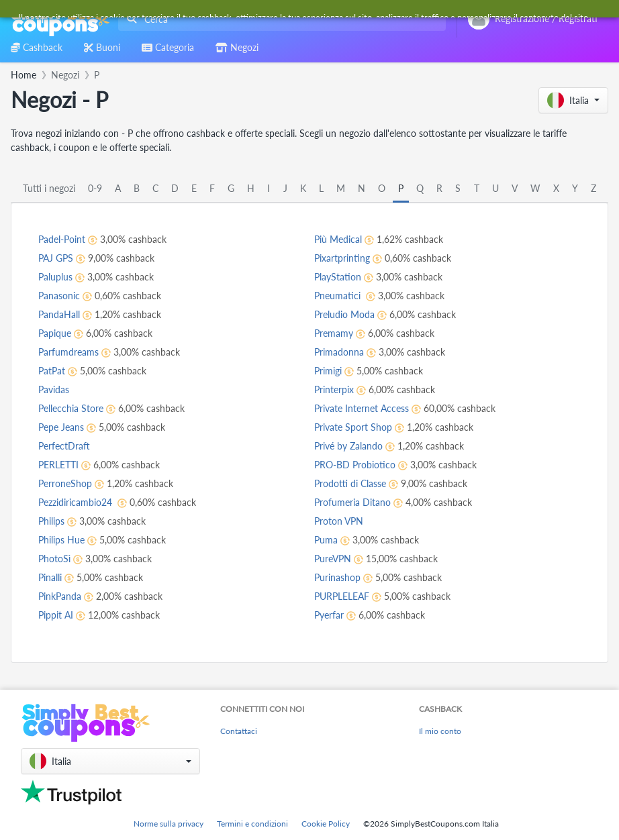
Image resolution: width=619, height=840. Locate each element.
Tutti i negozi (49, 188)
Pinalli (50, 577)
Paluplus (55, 277)
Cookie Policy (326, 824)
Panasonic (59, 296)
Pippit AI (56, 615)
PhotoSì (54, 559)
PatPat (52, 371)
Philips (51, 521)
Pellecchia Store (71, 408)
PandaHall (59, 314)
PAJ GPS (56, 258)
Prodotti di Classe (350, 483)
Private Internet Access (362, 408)
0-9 (95, 188)
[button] (573, 100)
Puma (326, 540)
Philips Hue (61, 540)
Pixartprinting (342, 258)
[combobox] (279, 19)
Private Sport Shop (353, 427)
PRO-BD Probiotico (355, 465)
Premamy (334, 333)
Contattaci (239, 731)
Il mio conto (440, 731)
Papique (55, 333)
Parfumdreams (68, 352)
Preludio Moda (344, 314)
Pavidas (54, 389)
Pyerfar (329, 615)
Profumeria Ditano (352, 502)
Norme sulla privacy (169, 824)
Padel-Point (62, 239)
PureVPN (333, 559)
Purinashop (337, 577)
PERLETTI (58, 465)
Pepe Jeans (61, 427)
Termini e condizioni (252, 824)
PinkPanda (60, 596)
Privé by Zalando (348, 446)
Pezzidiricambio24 (77, 502)
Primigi (328, 371)
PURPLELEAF (342, 596)
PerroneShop (65, 483)
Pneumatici (339, 296)
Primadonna (339, 352)
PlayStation (338, 277)
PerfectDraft (64, 446)
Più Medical (338, 239)
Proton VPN (339, 521)
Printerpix (334, 389)
